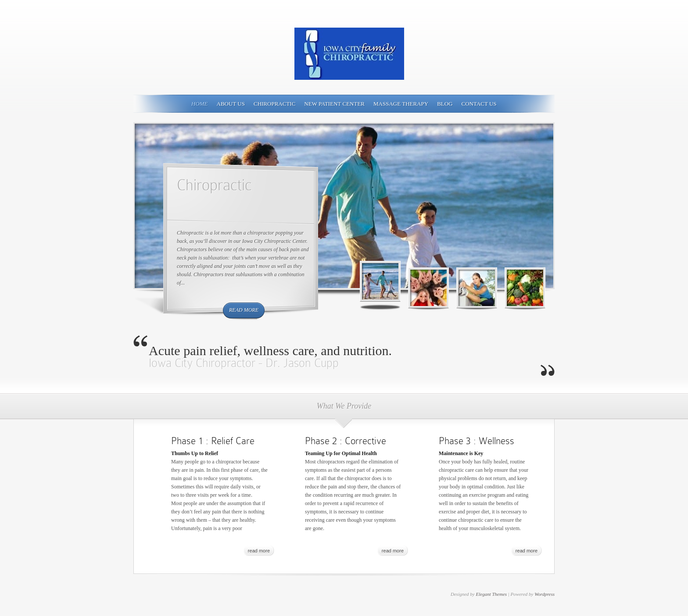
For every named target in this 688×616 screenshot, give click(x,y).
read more (244, 310)
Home (200, 104)
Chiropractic (274, 104)
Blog (445, 104)
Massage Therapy (401, 104)
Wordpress (545, 594)
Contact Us (479, 104)
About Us (231, 104)
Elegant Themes (491, 594)
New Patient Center (334, 104)
